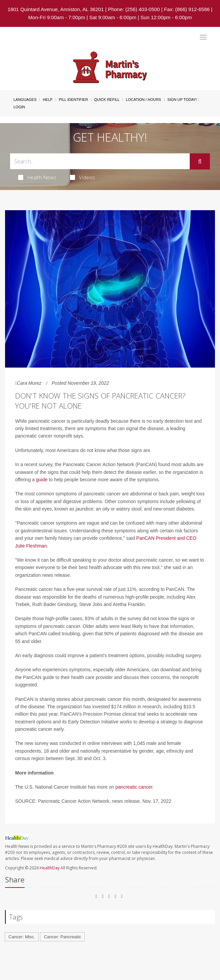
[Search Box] (100, 161)
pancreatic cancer (134, 787)
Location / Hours (143, 100)
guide (42, 480)
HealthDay (50, 868)
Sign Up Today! (182, 100)
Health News (37, 177)
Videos (82, 177)
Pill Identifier (73, 100)
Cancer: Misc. (22, 937)
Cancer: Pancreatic (62, 937)
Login (19, 107)
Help (48, 100)
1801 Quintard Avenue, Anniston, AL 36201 (56, 9)
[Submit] (200, 161)
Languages (25, 100)
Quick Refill (107, 100)
